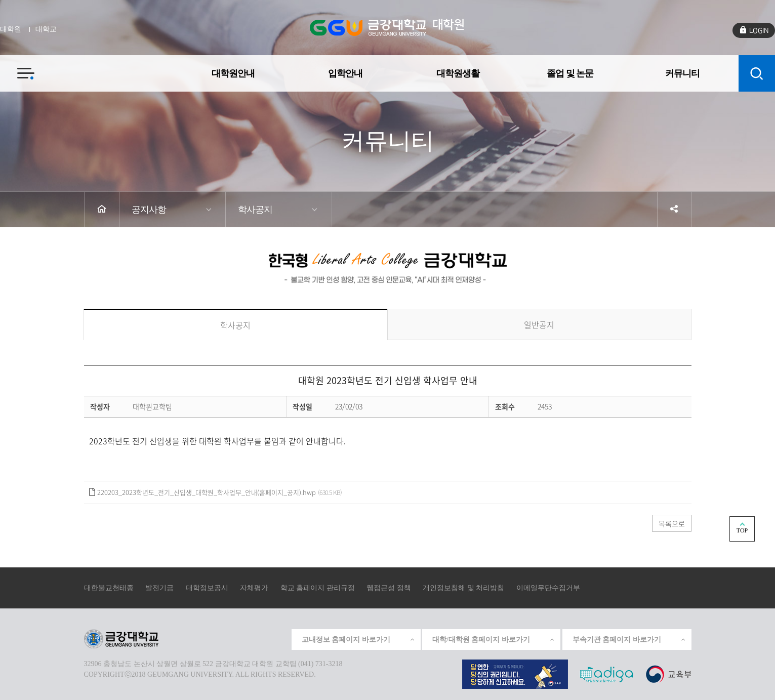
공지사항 (149, 210)
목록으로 (672, 523)
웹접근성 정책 (389, 588)
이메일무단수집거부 (548, 588)
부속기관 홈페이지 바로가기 (629, 640)
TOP (742, 530)
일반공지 (539, 324)
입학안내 (345, 73)
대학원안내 (233, 73)
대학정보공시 (207, 588)
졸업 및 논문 (570, 73)
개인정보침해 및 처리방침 (463, 588)
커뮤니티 (682, 73)
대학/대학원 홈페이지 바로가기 (494, 640)
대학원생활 (458, 73)
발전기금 (159, 588)
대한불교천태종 (109, 588)
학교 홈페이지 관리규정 (318, 588)
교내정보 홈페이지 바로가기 (359, 640)
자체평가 (254, 588)
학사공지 (255, 210)
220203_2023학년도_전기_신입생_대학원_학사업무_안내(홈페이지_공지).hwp (207, 492)
